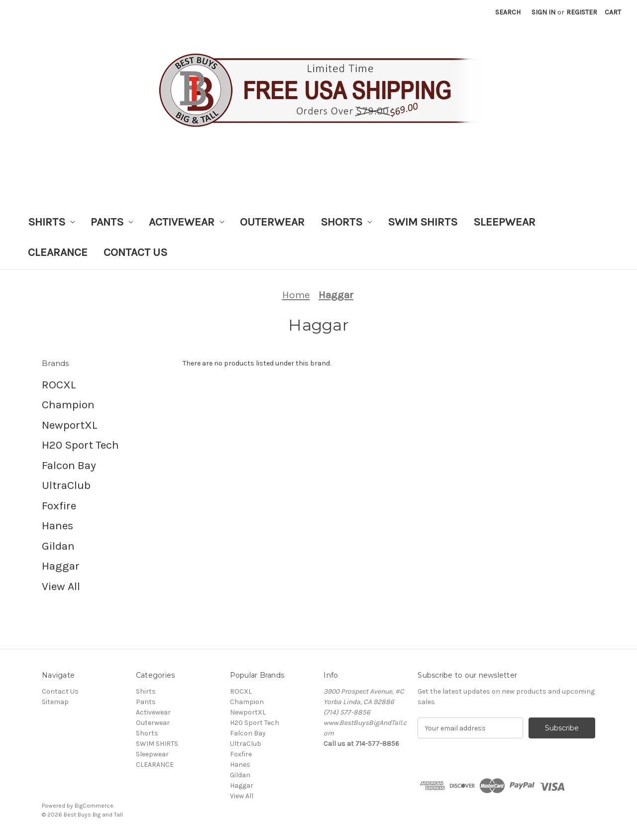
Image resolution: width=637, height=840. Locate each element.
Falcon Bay (69, 465)
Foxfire (59, 506)
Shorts (346, 222)
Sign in (543, 12)
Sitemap (55, 702)
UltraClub (66, 485)
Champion (68, 405)
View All (61, 586)
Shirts (51, 222)
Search (508, 12)
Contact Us (135, 252)
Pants (112, 222)
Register (582, 12)
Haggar (61, 566)
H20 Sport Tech (80, 445)
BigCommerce (94, 806)
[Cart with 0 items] (613, 12)
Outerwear (272, 222)
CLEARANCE (58, 252)
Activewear (186, 222)
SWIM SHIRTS (423, 222)
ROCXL (59, 385)
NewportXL (70, 425)
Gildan (58, 546)
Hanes (57, 526)
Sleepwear (504, 222)
